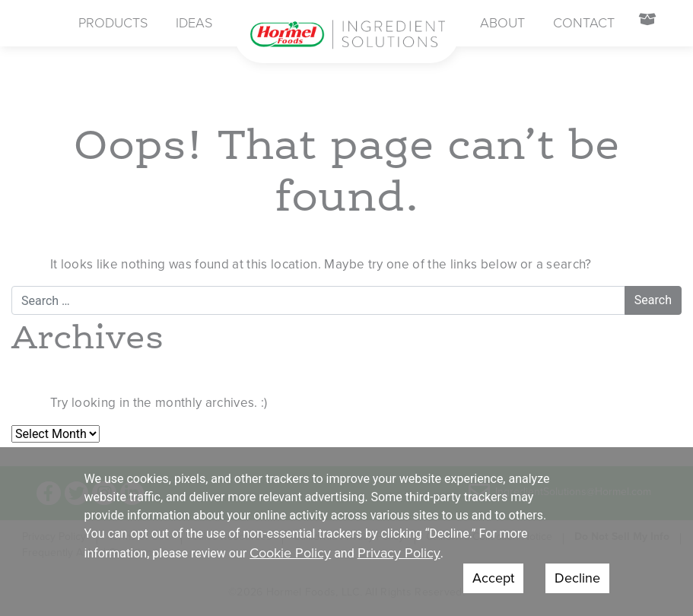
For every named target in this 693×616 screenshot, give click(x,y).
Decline (577, 578)
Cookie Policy (290, 553)
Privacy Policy (399, 553)
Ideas (194, 23)
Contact (584, 23)
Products (113, 23)
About (502, 23)
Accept (493, 578)
